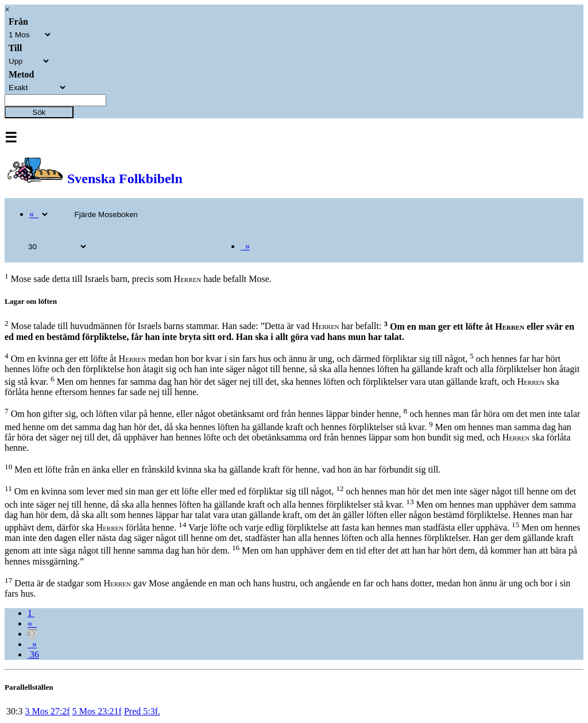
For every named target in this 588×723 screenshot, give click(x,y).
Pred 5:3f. (142, 711)
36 (33, 654)
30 (32, 634)
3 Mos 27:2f (47, 711)
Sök (39, 112)
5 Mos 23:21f (97, 711)
